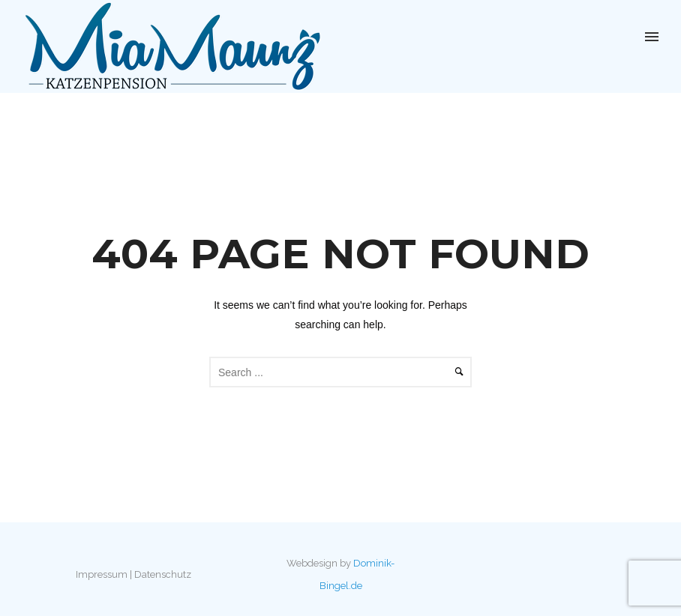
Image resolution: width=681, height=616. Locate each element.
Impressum (102, 574)
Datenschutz (163, 574)
